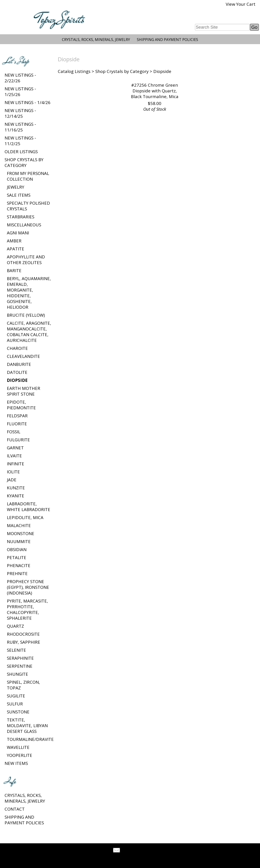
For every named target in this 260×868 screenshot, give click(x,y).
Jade (12, 480)
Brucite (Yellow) (26, 315)
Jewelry (16, 187)
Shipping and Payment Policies (167, 40)
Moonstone (21, 533)
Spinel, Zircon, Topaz (23, 685)
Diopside (17, 380)
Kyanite (16, 496)
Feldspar (17, 416)
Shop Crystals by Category (24, 162)
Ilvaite (14, 456)
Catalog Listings (74, 71)
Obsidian (17, 549)
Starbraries (21, 217)
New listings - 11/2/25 (20, 141)
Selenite (16, 650)
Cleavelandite (23, 356)
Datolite (17, 372)
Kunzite (16, 488)
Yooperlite (20, 755)
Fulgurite (18, 440)
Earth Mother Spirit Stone (24, 391)
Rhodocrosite (23, 634)
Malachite (19, 525)
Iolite (13, 472)
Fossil (14, 432)
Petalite (17, 557)
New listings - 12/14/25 (20, 113)
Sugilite (16, 696)
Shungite (17, 674)
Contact (15, 809)
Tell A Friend (134, 851)
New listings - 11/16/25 (20, 127)
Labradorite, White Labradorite (29, 506)
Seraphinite (20, 658)
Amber (14, 241)
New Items (16, 763)
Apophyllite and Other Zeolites (26, 260)
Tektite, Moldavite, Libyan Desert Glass (27, 725)
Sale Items (19, 195)
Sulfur (15, 704)
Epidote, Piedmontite (21, 405)
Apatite (16, 249)
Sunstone (18, 712)
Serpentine (20, 666)
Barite (14, 270)
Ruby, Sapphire (24, 642)
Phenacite (19, 565)
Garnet (15, 448)
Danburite (19, 364)
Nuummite (19, 541)
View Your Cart (241, 4)
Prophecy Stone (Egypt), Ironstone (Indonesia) (28, 587)
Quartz (15, 626)
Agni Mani (18, 233)
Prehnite (17, 573)
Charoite (17, 348)
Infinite (16, 464)
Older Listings (21, 151)
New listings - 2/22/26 (20, 78)
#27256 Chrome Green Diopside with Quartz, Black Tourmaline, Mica (155, 91)
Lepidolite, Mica (25, 517)
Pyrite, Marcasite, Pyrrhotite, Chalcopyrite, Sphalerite (27, 609)
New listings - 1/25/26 (20, 91)
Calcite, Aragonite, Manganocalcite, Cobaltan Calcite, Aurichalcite (29, 332)
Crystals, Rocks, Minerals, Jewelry (96, 40)
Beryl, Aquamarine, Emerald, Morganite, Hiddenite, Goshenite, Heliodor (29, 293)
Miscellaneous (24, 225)
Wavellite (18, 747)
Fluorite (17, 424)
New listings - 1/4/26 (28, 102)
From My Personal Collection (28, 176)
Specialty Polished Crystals (28, 206)
